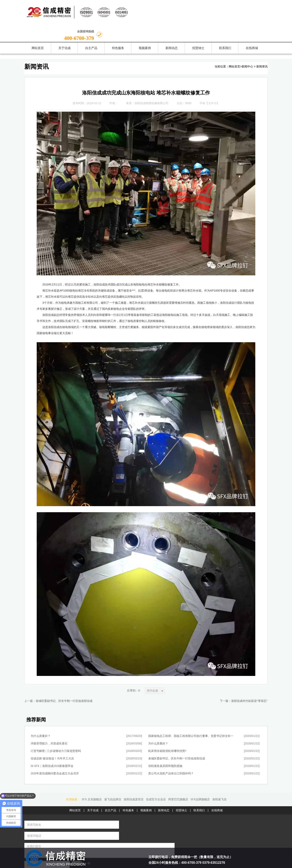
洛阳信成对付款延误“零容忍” (249, 683)
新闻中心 (247, 49)
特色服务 (128, 793)
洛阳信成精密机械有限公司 (151, 85)
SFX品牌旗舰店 (200, 782)
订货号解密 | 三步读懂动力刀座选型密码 (56, 733)
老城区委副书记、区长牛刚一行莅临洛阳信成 (64, 683)
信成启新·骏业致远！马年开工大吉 (52, 741)
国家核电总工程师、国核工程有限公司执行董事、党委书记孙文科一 (191, 718)
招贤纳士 (181, 793)
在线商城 (217, 793)
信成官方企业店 (156, 782)
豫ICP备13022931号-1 (177, 863)
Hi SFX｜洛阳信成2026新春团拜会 (52, 748)
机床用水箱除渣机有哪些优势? (167, 733)
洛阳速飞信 (219, 782)
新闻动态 (164, 793)
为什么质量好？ (41, 718)
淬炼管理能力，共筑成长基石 (49, 726)
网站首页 (234, 49)
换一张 (67, 834)
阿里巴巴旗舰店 (178, 782)
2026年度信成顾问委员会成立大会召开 (55, 756)
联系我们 (199, 793)
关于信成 (93, 793)
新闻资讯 (262, 49)
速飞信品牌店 (113, 782)
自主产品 (111, 793)
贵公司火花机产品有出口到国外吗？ (171, 756)
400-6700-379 (244, 14)
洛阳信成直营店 (134, 782)
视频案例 (146, 793)
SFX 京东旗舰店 (92, 782)
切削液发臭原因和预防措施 (165, 748)
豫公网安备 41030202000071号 (169, 852)
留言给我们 (113, 836)
